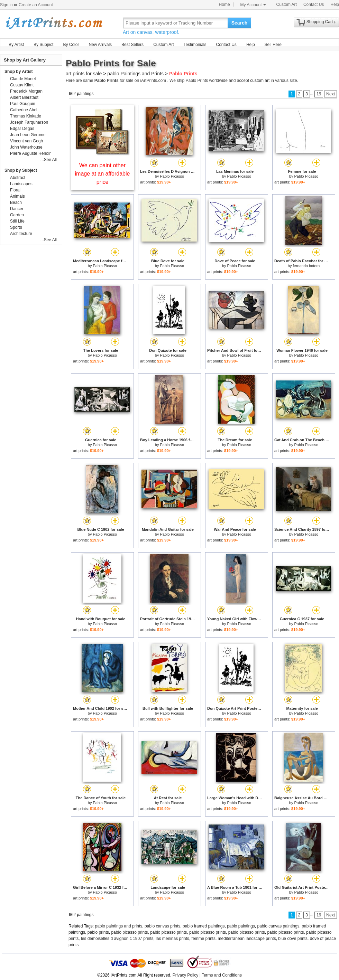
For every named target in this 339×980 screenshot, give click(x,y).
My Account (253, 5)
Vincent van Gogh (26, 141)
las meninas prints (172, 939)
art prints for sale (84, 74)
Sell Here (273, 45)
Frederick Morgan (26, 91)
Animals (17, 196)
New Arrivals (100, 45)
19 (319, 94)
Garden (17, 215)
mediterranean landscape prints (247, 939)
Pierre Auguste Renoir (30, 153)
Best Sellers (132, 45)
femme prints (204, 939)
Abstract (18, 178)
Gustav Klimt (22, 85)
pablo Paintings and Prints (135, 74)
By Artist (16, 45)
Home (225, 4)
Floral (15, 190)
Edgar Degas (22, 129)
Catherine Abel (24, 110)
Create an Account (36, 5)
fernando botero (306, 266)
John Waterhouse (26, 147)
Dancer (17, 209)
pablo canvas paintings (278, 926)
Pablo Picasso (172, 176)
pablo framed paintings (204, 926)
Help (335, 4)
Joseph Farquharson (29, 122)
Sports (16, 227)
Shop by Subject (21, 170)
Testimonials (195, 45)
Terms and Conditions (222, 975)
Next (331, 94)
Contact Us (314, 4)
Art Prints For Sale (54, 23)
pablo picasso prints (129, 932)
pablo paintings (241, 926)
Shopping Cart (320, 22)
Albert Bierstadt (24, 97)
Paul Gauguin (23, 104)
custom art (260, 81)
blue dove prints (293, 939)
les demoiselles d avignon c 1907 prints (117, 939)
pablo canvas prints (162, 926)
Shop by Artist (19, 72)
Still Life (17, 221)
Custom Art (287, 4)
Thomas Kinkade (26, 116)
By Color (71, 45)
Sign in (6, 5)
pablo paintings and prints (119, 926)
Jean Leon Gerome (28, 135)
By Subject (43, 45)
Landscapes (21, 184)
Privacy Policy (186, 975)
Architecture (21, 234)
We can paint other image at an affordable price (103, 174)
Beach (16, 202)
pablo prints (98, 932)
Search (240, 23)
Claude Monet (23, 79)
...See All (49, 160)
